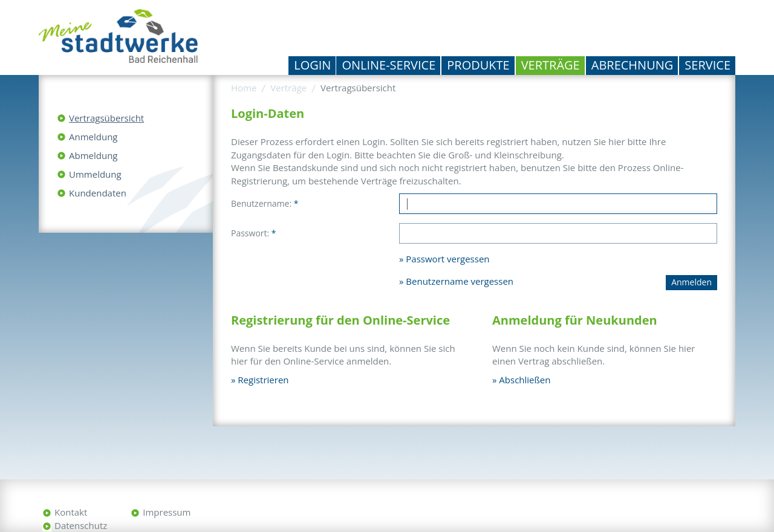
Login (312, 65)
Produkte (478, 65)
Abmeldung (93, 155)
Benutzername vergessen (460, 281)
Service (707, 65)
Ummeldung (95, 174)
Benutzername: (265, 203)
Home (244, 88)
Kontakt (71, 512)
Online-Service (389, 65)
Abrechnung (633, 65)
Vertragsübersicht (106, 118)
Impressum (167, 512)
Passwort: (254, 233)
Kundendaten (98, 193)
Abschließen (525, 380)
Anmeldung (93, 137)
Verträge (551, 65)
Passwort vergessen (447, 259)
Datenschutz (81, 525)
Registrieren (263, 380)
